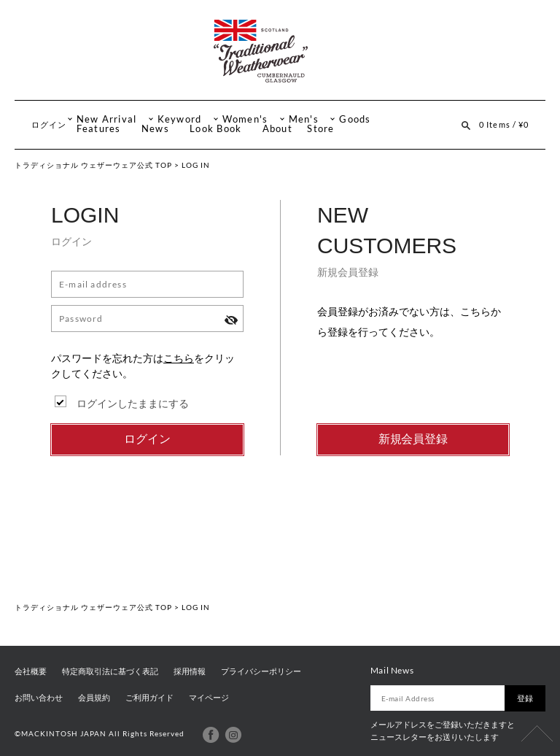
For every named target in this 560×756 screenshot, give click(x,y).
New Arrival (107, 119)
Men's (304, 119)
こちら (179, 358)
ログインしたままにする (133, 403)
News (155, 129)
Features (99, 129)
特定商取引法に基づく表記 (110, 671)
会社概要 (31, 671)
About (277, 129)
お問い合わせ (39, 698)
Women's (245, 119)
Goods (355, 119)
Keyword (180, 119)
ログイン (49, 124)
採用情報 (190, 671)
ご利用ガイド (149, 698)
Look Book (215, 129)
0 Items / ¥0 (504, 124)
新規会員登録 (413, 439)
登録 (525, 698)
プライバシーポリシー (261, 671)
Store (320, 129)
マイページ (209, 698)
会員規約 (94, 698)
